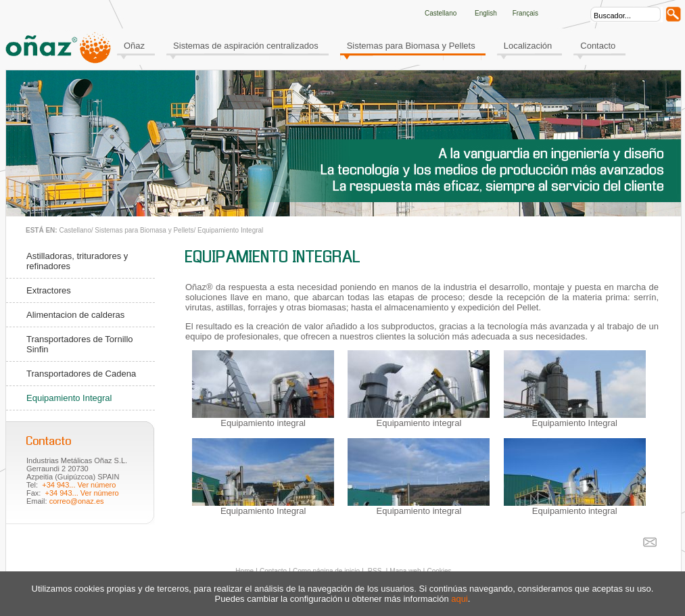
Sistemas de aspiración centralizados (246, 46)
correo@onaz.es (77, 501)
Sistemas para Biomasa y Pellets (411, 46)
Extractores (49, 290)
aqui (459, 599)
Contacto (598, 46)
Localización (528, 46)
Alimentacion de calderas (75, 315)
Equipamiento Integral (230, 230)
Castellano (75, 230)
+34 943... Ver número (79, 485)
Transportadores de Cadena (81, 374)
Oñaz (134, 46)
